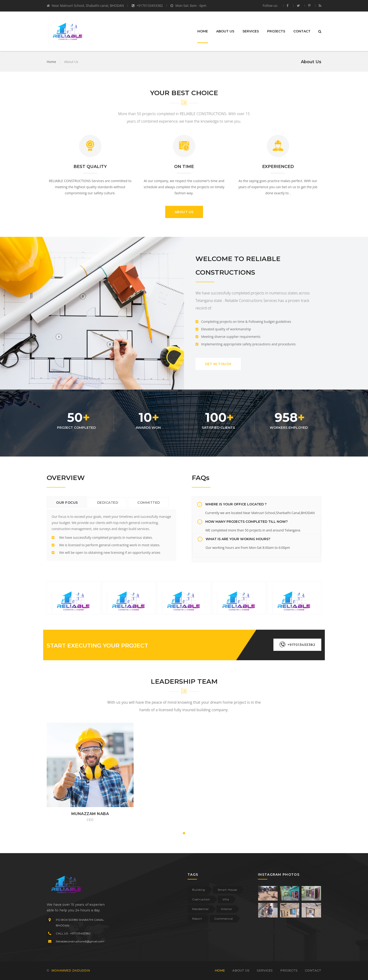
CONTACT (302, 31)
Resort (197, 919)
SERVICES (251, 31)
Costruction (201, 899)
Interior (227, 909)
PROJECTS (276, 31)
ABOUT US (225, 31)
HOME (203, 31)
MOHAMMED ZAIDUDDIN (71, 970)
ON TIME (184, 167)
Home (51, 62)
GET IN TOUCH (218, 364)
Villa (226, 899)
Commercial (224, 919)
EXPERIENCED (278, 167)
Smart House (227, 890)
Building (199, 890)
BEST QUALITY (90, 167)
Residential (200, 909)
